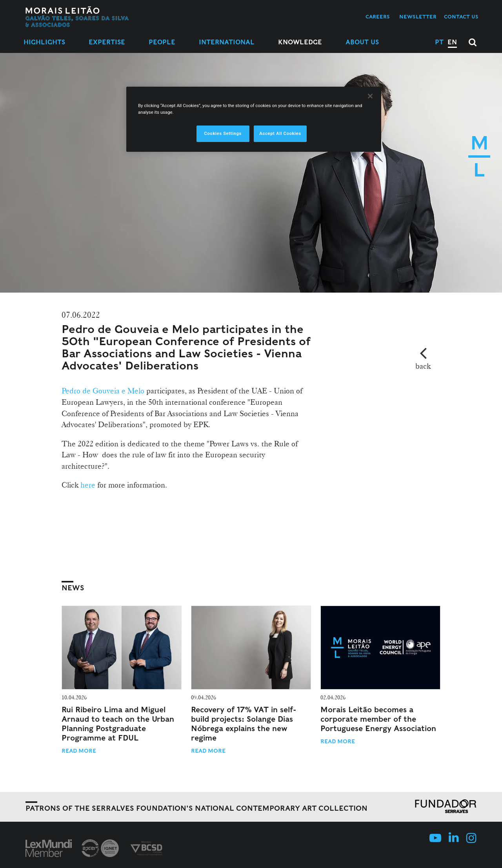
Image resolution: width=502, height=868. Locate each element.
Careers (378, 17)
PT (439, 42)
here (89, 485)
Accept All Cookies (280, 133)
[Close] (370, 96)
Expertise (107, 42)
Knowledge (300, 42)
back (423, 366)
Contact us (461, 17)
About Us (362, 42)
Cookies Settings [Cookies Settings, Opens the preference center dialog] (223, 133)
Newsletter (418, 17)
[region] (254, 119)
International (227, 42)
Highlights (44, 42)
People (162, 42)
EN (452, 42)
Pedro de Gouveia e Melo (104, 391)
